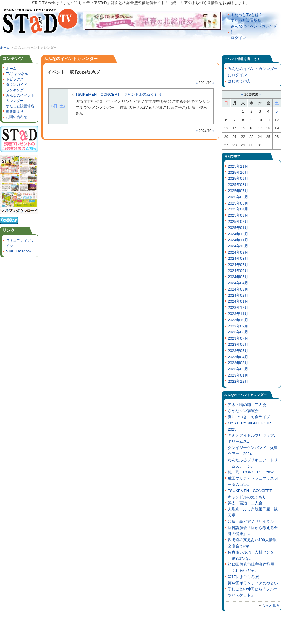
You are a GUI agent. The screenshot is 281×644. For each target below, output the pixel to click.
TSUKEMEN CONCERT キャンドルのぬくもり (119, 94)
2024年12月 (238, 234)
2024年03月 (238, 289)
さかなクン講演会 (243, 411)
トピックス (15, 79)
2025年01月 (238, 228)
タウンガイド (17, 85)
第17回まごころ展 (243, 577)
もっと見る (271, 606)
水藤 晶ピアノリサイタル (251, 521)
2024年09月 (238, 252)
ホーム (5, 48)
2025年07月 (238, 191)
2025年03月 (238, 215)
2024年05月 (238, 277)
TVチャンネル (17, 74)
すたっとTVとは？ (247, 15)
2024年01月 (238, 301)
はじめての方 (239, 81)
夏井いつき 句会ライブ (249, 417)
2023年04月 (238, 357)
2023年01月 (238, 375)
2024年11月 (238, 240)
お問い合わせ (17, 117)
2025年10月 (238, 172)
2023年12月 (238, 308)
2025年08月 (238, 185)
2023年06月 (238, 344)
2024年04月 (238, 283)
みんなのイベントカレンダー (245, 395)
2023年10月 (238, 320)
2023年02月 (238, 369)
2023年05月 (238, 351)
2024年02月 (238, 295)
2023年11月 (238, 314)
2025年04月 (238, 209)
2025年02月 (238, 222)
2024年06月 (238, 271)
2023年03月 (238, 363)
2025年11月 (238, 166)
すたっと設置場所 (246, 20)
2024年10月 (238, 246)
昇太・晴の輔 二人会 (247, 405)
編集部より (15, 111)
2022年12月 (238, 381)
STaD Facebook (19, 251)
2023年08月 (238, 332)
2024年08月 (238, 258)
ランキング (15, 90)
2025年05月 (238, 203)
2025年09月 (238, 178)
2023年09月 (238, 326)
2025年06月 (238, 197)
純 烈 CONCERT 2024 (251, 472)
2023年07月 (238, 338)
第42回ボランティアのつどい (253, 583)
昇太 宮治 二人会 (245, 503)
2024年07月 (238, 265)
